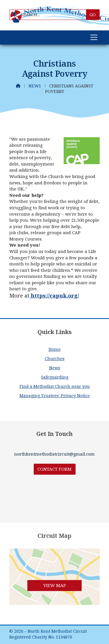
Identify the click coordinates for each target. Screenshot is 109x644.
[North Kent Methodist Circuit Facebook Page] (15, 14)
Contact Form (54, 469)
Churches (55, 358)
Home (55, 349)
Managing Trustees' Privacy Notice (55, 396)
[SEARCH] (50, 15)
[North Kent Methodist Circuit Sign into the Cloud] (16, 21)
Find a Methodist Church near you (55, 386)
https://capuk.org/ (54, 296)
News (35, 86)
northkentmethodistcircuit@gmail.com (54, 454)
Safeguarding (55, 377)
